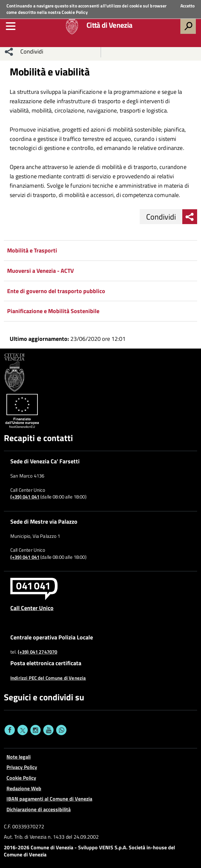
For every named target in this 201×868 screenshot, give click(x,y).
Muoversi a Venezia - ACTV (40, 271)
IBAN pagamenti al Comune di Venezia (49, 799)
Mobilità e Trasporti (32, 250)
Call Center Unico (32, 608)
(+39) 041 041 (25, 497)
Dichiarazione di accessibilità (39, 809)
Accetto (187, 6)
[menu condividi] (9, 52)
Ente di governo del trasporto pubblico (56, 291)
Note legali (19, 757)
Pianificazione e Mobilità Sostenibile (53, 311)
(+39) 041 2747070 (38, 652)
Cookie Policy (75, 12)
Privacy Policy (22, 767)
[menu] (11, 26)
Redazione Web (24, 788)
